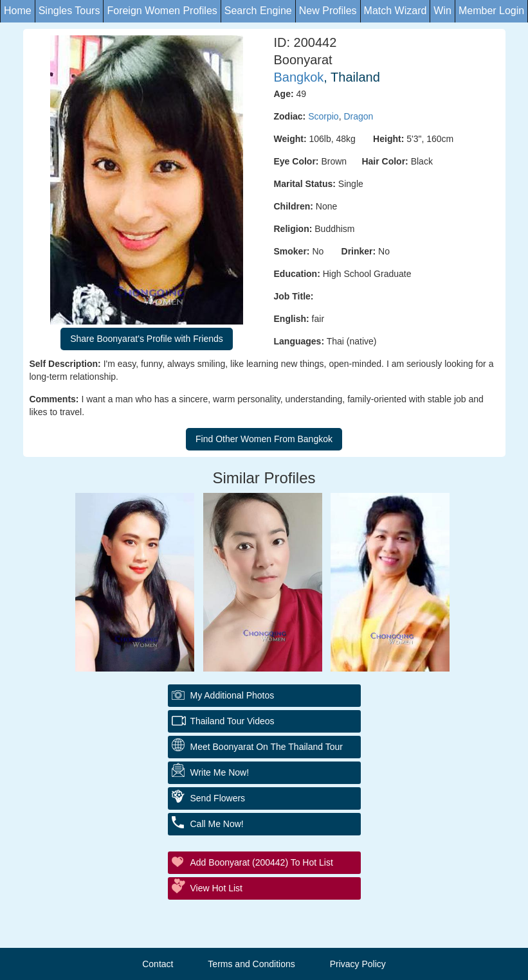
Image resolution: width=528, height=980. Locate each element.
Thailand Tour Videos (232, 721)
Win (442, 11)
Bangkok (299, 77)
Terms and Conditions (251, 964)
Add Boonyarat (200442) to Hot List (262, 862)
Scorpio (323, 116)
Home (18, 11)
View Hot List (216, 888)
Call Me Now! (217, 824)
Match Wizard (396, 11)
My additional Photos (232, 695)
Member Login (491, 11)
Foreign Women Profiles (162, 11)
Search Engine (258, 11)
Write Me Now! (220, 772)
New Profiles (328, 11)
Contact (158, 964)
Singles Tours (69, 11)
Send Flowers (218, 798)
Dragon (358, 116)
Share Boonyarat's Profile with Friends (147, 339)
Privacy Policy (358, 964)
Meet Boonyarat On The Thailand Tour (267, 747)
